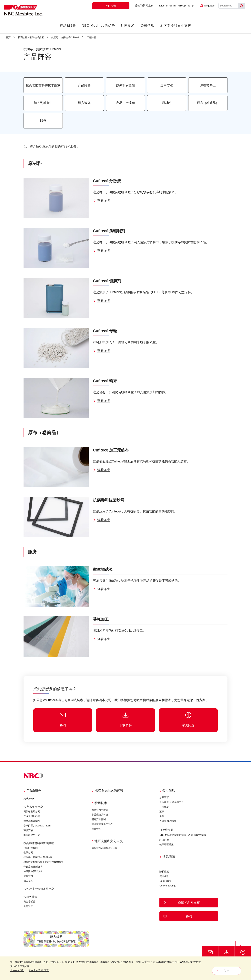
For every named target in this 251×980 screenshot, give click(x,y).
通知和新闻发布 (144, 6)
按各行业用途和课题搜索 (39, 889)
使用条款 (164, 876)
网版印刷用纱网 (32, 812)
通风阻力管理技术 (33, 871)
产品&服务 (68, 26)
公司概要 (164, 807)
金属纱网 (28, 853)
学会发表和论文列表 (102, 824)
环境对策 (164, 840)
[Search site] (228, 6)
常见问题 (167, 857)
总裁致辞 (164, 797)
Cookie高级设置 (39, 970)
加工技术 (28, 881)
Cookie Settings (168, 886)
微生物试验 (29, 902)
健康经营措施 (166, 844)
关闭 (227, 971)
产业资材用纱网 (32, 816)
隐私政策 (164, 872)
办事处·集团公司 (168, 821)
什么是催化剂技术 (33, 867)
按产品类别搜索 (33, 807)
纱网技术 (128, 26)
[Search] (242, 6)
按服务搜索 (30, 897)
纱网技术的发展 (100, 810)
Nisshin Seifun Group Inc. (177, 6)
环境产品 (28, 830)
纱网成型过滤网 (32, 821)
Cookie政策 (165, 881)
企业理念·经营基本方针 (171, 802)
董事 (162, 812)
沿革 (162, 816)
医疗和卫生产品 (32, 835)
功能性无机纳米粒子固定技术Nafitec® (43, 862)
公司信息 (147, 26)
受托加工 (28, 906)
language (207, 6)
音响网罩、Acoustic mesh (37, 826)
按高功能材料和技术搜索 (39, 843)
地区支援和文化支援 (176, 26)
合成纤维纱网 (31, 848)
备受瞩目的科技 (100, 815)
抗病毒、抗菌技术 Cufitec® (38, 857)
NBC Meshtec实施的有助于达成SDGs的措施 (183, 835)
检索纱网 (29, 799)
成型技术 (28, 876)
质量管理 (96, 829)
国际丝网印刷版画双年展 (105, 848)
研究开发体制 (99, 819)
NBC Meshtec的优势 (98, 26)
